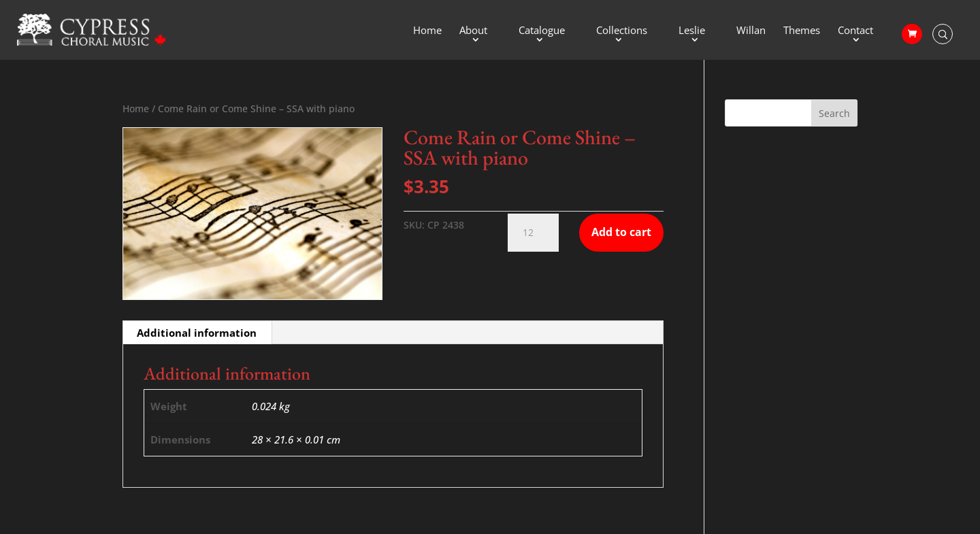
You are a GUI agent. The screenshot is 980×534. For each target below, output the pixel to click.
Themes (802, 31)
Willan (751, 31)
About (473, 31)
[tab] (197, 333)
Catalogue (542, 31)
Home (427, 31)
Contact (855, 31)
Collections (622, 31)
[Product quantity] (533, 233)
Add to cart (621, 232)
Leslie (692, 31)
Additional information (197, 333)
